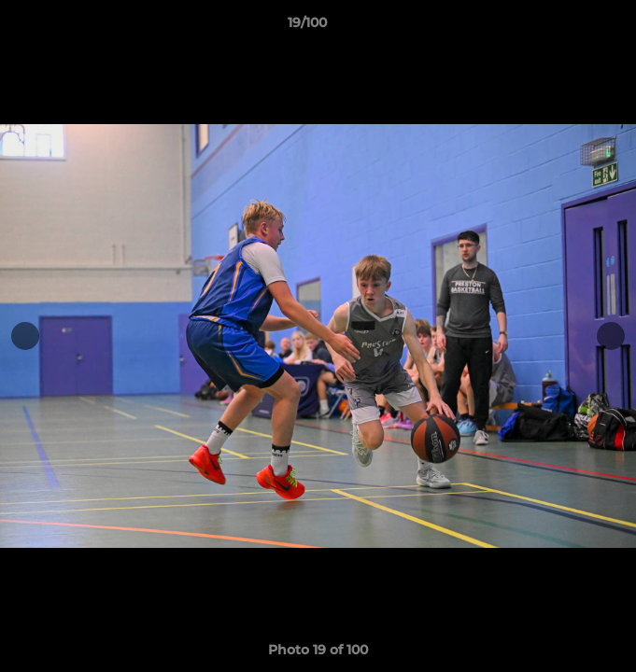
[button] (569, 27)
